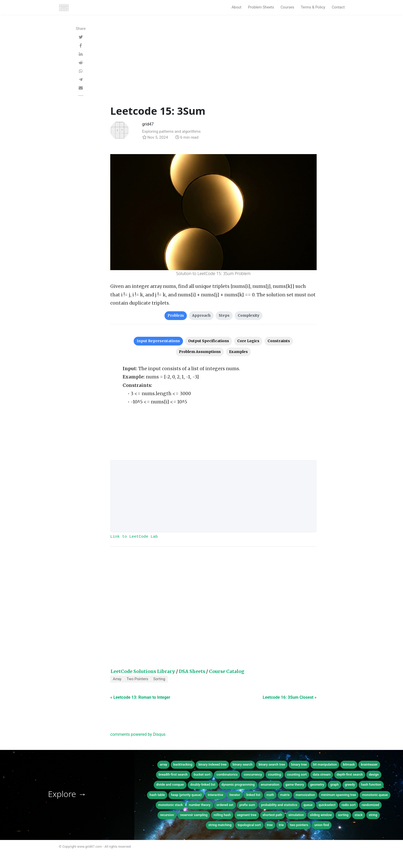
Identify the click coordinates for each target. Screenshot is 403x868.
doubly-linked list (203, 785)
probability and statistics (279, 805)
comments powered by (138, 734)
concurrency (253, 774)
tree (270, 825)
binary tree (299, 764)
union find (322, 825)
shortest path (272, 815)
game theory (295, 785)
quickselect (327, 805)
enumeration (270, 785)
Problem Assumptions (200, 352)
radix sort (349, 805)
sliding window (321, 815)
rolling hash (222, 815)
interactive (215, 795)
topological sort (249, 825)
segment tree (247, 815)
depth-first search (350, 774)
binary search (242, 764)
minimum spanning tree (338, 795)
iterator (235, 795)
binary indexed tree (212, 764)
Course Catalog (227, 671)
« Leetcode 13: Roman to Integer (140, 697)
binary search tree (272, 764)
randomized (370, 805)
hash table (157, 795)
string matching (220, 825)
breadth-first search (173, 774)
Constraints (279, 341)
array (164, 764)
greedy (350, 785)
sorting (343, 815)
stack (359, 815)
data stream (322, 774)
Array (117, 679)
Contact (338, 7)
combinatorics (227, 774)
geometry (317, 785)
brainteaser (369, 764)
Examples (238, 352)
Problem (176, 315)
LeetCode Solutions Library (143, 671)
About (236, 7)
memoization (305, 795)
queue (308, 805)
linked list (253, 795)
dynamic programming (238, 785)
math (270, 795)
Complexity (249, 315)
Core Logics (248, 341)
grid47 (148, 124)
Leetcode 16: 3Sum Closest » (290, 697)
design (374, 774)
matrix (285, 795)
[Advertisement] (213, 66)
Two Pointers (137, 679)
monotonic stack (171, 805)
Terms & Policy (313, 7)
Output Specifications (209, 341)
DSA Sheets (192, 671)
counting (274, 774)
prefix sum (247, 805)
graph (335, 785)
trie (281, 825)
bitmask (349, 764)
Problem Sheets (261, 7)
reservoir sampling (194, 815)
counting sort (297, 774)
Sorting (159, 679)
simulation (296, 815)
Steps (224, 315)
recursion (167, 815)
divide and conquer (170, 785)
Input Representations (158, 341)
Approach (201, 315)
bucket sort (202, 774)
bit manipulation (325, 764)
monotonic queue (375, 795)
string (373, 815)
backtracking (183, 764)
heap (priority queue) (186, 795)
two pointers (299, 825)
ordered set (225, 805)
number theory (200, 805)
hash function (371, 785)
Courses (287, 7)
